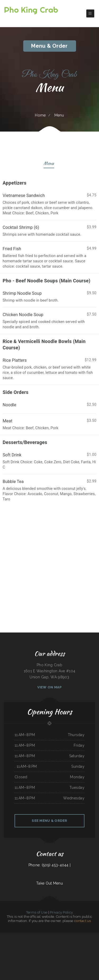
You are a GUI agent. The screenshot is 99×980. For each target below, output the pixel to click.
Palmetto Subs (89, 935)
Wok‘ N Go (36, 935)
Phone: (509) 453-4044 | (49, 865)
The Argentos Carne (42, 942)
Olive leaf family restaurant (10, 942)
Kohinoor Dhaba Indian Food (71, 935)
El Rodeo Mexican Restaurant (58, 948)
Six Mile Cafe (6, 948)
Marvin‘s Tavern (50, 948)
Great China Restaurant (66, 960)
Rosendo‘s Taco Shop (58, 960)
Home (40, 115)
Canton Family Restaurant (18, 954)
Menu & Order (49, 46)
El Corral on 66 (78, 935)
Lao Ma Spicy (35, 954)
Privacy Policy (61, 912)
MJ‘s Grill (83, 954)
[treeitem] (49, 490)
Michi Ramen (41, 960)
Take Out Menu (49, 883)
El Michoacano (68, 954)
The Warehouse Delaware (50, 942)
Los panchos (15, 935)
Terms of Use (37, 912)
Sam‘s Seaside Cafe (19, 942)
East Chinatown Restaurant (47, 935)
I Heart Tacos (55, 935)
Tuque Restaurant (9, 935)
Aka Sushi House (26, 954)
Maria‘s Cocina (63, 954)
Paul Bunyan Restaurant (67, 948)
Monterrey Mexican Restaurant (27, 948)
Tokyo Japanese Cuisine (42, 954)
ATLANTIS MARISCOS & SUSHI (28, 935)
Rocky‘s (59, 954)
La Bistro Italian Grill (62, 935)
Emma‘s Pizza (84, 935)
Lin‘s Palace (45, 960)
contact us (83, 921)
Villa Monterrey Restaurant (42, 948)
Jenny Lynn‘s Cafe (78, 954)
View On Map (50, 687)
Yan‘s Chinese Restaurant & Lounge (79, 942)
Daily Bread (40, 935)
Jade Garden (35, 948)
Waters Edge (20, 935)
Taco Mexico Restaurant (13, 948)
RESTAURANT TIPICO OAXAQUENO (77, 948)
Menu (49, 164)
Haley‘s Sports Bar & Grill (8, 954)
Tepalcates (19, 948)
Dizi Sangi (86, 942)
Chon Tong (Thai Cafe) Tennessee (51, 954)
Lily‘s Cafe (24, 942)
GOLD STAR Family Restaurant (60, 942)
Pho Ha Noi (4, 935)
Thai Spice (73, 954)
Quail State (36, 942)
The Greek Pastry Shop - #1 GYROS (90, 948)
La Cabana (31, 954)
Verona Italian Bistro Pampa (33, 960)
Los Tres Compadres (30, 942)
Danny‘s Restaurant (51, 960)
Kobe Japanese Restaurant (94, 954)
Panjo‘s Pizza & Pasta (69, 942)
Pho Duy (87, 954)
